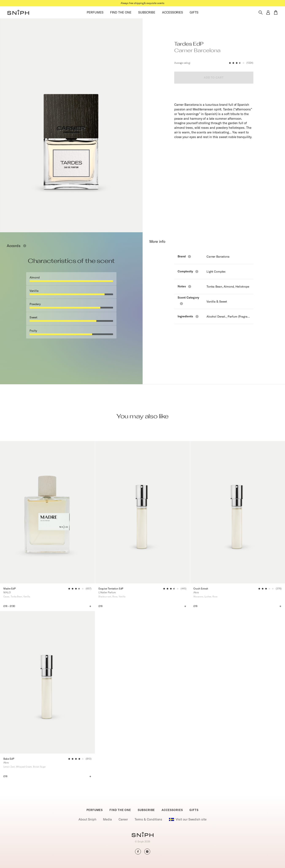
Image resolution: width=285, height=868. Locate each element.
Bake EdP (9, 759)
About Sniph (87, 819)
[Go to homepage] (142, 835)
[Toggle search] (261, 12)
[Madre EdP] (47, 512)
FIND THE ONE (121, 12)
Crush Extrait (201, 589)
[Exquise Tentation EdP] (143, 512)
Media (107, 819)
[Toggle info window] (25, 246)
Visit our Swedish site (188, 819)
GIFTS (194, 12)
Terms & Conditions (149, 819)
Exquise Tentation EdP (111, 589)
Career (123, 819)
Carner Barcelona (218, 257)
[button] (18, 12)
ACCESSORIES (172, 12)
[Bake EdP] (47, 682)
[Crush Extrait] (238, 512)
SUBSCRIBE (147, 12)
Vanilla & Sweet (217, 302)
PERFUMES (95, 12)
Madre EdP (9, 589)
